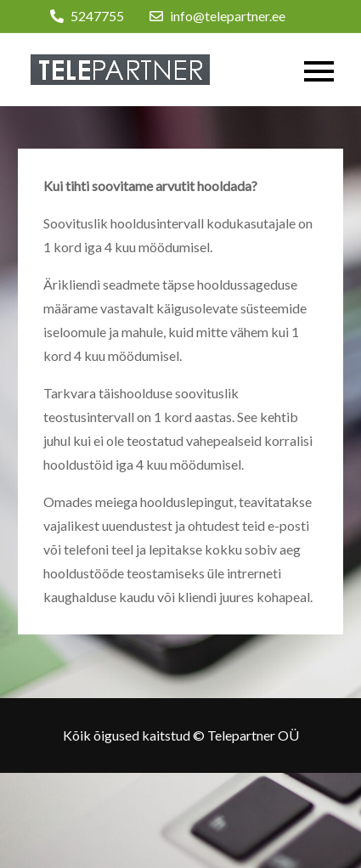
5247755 (87, 16)
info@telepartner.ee (217, 16)
